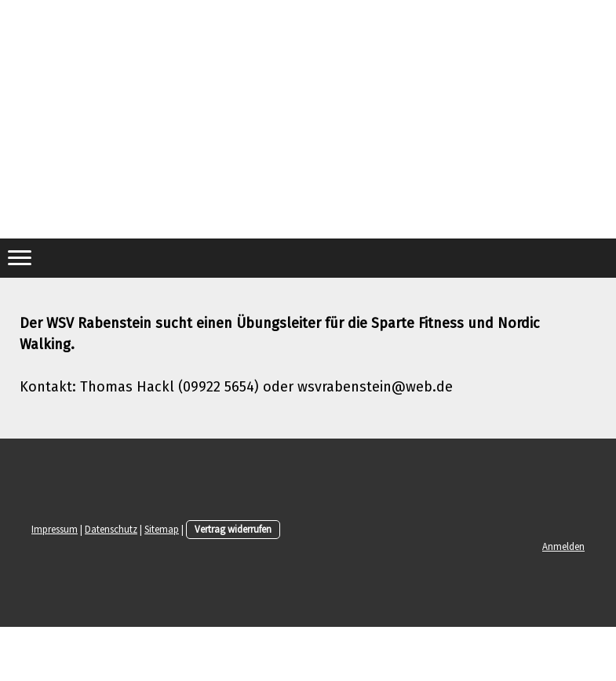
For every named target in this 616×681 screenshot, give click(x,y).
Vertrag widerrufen (233, 529)
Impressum (55, 529)
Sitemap (162, 529)
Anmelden (563, 546)
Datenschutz (111, 529)
